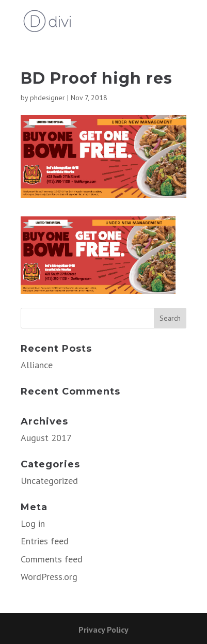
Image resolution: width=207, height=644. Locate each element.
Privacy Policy (104, 630)
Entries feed (45, 541)
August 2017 (46, 438)
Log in (33, 523)
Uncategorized (49, 481)
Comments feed (52, 559)
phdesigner (47, 98)
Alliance (37, 365)
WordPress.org (49, 577)
